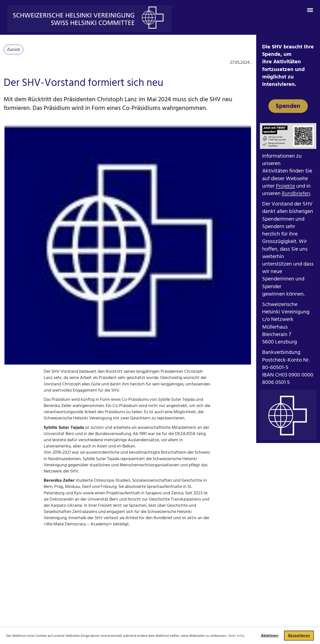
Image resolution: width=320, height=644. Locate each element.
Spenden (288, 106)
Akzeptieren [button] (299, 636)
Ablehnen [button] (270, 636)
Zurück (14, 50)
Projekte (285, 186)
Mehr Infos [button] (236, 636)
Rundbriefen (296, 193)
